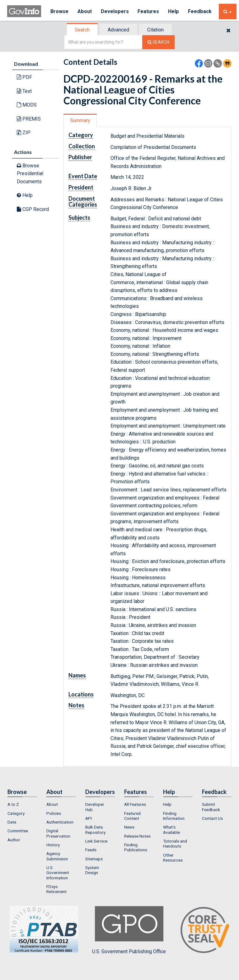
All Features (135, 804)
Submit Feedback (211, 807)
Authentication (60, 822)
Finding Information (174, 816)
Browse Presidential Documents (30, 174)
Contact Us (212, 818)
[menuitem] (22, 804)
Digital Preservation (58, 833)
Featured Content (132, 816)
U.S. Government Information (58, 873)
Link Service (96, 841)
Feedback (200, 11)
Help (174, 11)
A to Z (13, 804)
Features (149, 11)
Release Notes (137, 836)
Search (82, 30)
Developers (115, 11)
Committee (18, 831)
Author (14, 840)
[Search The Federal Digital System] (158, 42)
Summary (80, 120)
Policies (54, 813)
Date (12, 822)
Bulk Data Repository (95, 829)
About (85, 11)
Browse (59, 11)
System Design (92, 870)
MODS (27, 105)
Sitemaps (94, 859)
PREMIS (29, 119)
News (129, 827)
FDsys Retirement (56, 889)
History (53, 845)
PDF (24, 77)
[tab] (82, 30)
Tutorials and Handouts (175, 844)
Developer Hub (95, 807)
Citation (155, 30)
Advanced (118, 30)
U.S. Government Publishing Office (129, 930)
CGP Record (33, 209)
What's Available (171, 829)
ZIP (24, 133)
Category (16, 813)
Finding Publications (136, 847)
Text (24, 91)
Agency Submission (57, 856)
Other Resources (173, 858)
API (89, 818)
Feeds (91, 850)
